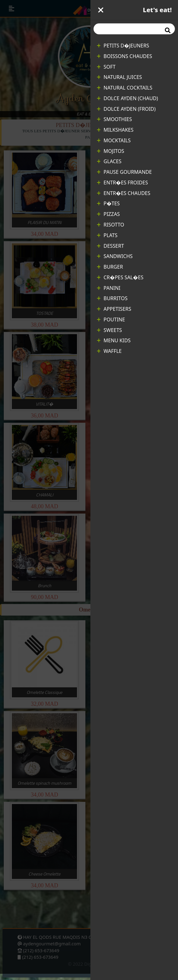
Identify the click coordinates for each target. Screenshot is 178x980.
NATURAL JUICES (119, 77)
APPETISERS (114, 309)
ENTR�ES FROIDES (122, 183)
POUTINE (111, 319)
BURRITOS (112, 298)
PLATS (107, 235)
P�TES (108, 203)
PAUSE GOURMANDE (124, 172)
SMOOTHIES (114, 119)
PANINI (109, 288)
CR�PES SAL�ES (120, 277)
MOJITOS (110, 151)
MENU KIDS (114, 340)
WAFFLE (109, 351)
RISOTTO (110, 225)
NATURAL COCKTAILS (125, 88)
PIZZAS (108, 214)
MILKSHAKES (115, 130)
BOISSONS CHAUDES (124, 56)
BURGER (110, 267)
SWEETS (109, 330)
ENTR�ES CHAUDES (124, 193)
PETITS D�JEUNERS (123, 46)
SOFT (106, 67)
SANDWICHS (115, 256)
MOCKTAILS (114, 140)
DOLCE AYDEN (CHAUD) (127, 98)
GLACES (109, 161)
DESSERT (110, 246)
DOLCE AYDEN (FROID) (126, 109)
